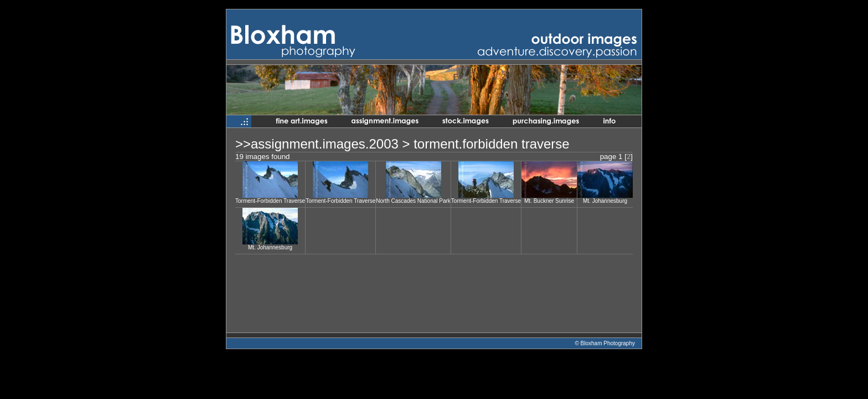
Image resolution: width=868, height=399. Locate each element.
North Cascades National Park (413, 201)
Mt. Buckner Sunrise (549, 201)
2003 (383, 144)
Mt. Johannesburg (605, 201)
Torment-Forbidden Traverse (270, 201)
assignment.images (308, 144)
